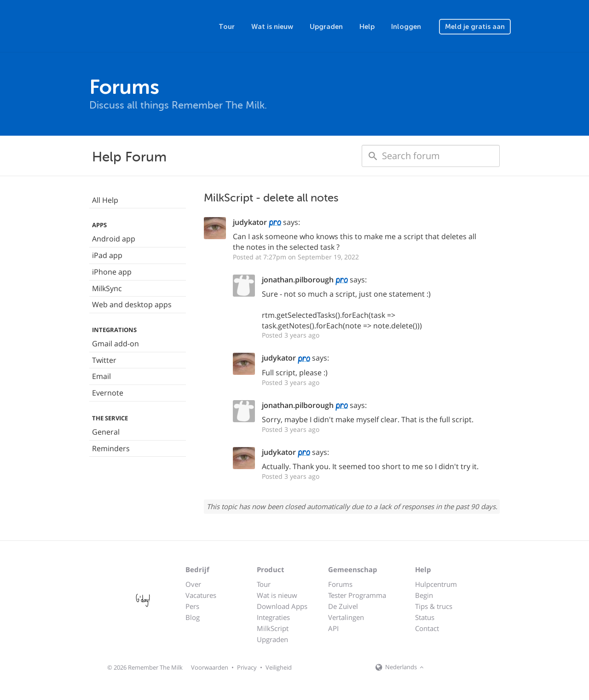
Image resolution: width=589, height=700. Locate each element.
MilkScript (273, 628)
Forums (340, 584)
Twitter (104, 360)
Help (367, 27)
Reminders (111, 448)
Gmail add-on (115, 344)
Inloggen (406, 27)
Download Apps (282, 606)
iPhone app (112, 272)
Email (101, 376)
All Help (105, 200)
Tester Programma (357, 595)
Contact (427, 628)
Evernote (108, 393)
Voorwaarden (210, 667)
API (333, 628)
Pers (192, 606)
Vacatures (201, 595)
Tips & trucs (434, 606)
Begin (424, 595)
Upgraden (326, 27)
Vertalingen (346, 617)
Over (193, 584)
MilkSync (107, 288)
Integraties (273, 617)
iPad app (107, 255)
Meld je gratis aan (475, 27)
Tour (227, 27)
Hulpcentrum (436, 584)
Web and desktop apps (132, 304)
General (106, 432)
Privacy (247, 667)
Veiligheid (279, 667)
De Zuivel (343, 606)
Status (425, 617)
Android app (114, 239)
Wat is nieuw (272, 27)
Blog (193, 617)
